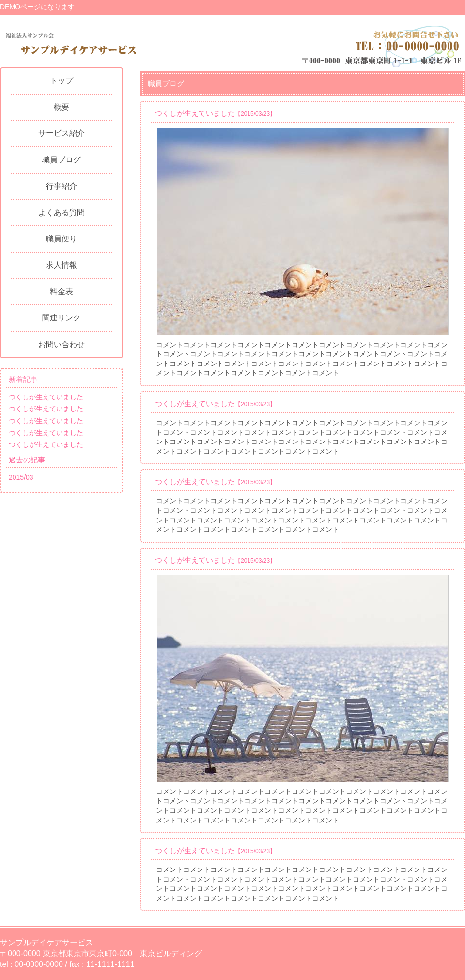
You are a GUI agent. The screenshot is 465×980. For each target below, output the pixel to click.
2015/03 (21, 477)
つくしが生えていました (46, 397)
